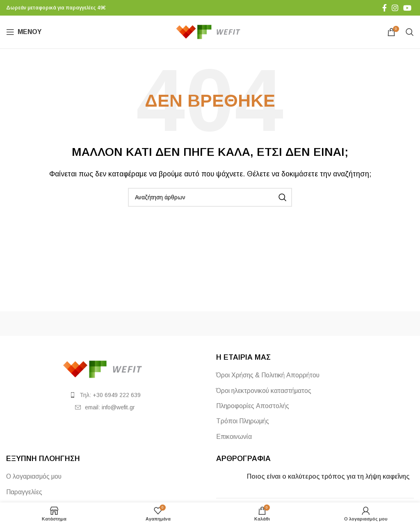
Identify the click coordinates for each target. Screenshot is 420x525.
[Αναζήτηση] (410, 32)
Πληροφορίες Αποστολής (253, 406)
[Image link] (105, 369)
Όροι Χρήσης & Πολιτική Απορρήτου (268, 375)
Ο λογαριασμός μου (34, 476)
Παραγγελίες (24, 492)
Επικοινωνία (234, 437)
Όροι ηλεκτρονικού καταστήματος (264, 391)
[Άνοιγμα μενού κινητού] (24, 32)
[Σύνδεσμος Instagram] (395, 8)
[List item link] (105, 395)
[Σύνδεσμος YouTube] (407, 8)
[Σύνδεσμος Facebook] (385, 8)
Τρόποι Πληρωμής (243, 421)
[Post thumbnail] (228, 482)
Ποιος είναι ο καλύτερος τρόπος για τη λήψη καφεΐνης (328, 476)
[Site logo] (210, 31)
